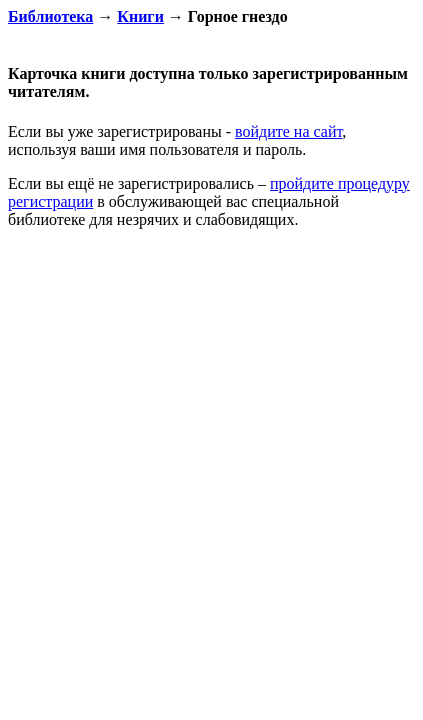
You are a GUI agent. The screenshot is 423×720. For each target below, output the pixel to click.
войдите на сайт (288, 131)
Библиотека (50, 16)
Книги (140, 16)
